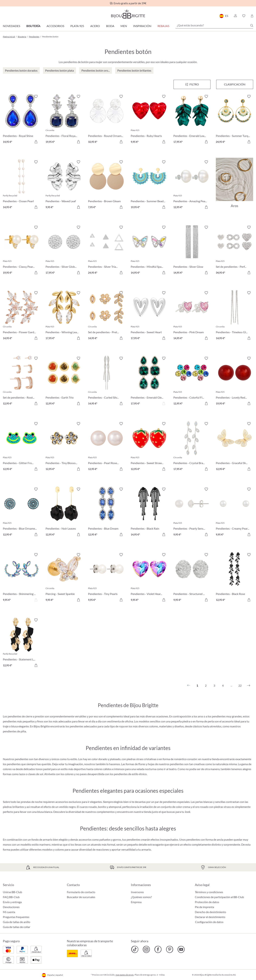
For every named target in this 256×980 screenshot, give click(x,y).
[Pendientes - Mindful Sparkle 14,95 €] (149, 250)
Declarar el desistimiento (210, 917)
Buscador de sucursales (81, 897)
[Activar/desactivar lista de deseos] (36, 96)
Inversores (137, 892)
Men (124, 26)
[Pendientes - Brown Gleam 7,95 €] (107, 185)
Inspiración (142, 26)
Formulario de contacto (81, 892)
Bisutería (33, 26)
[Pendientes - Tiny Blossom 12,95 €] (64, 447)
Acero (95, 26)
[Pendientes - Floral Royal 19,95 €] (64, 120)
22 (240, 685)
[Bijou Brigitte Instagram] (146, 949)
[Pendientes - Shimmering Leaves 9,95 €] (22, 578)
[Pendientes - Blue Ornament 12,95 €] (22, 512)
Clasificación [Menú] (235, 84)
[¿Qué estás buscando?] (214, 25)
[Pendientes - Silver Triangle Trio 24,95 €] (107, 250)
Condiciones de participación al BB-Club (219, 897)
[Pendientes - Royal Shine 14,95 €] (22, 120)
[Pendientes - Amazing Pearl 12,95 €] (192, 185)
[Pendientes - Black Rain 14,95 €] (149, 512)
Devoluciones (11, 907)
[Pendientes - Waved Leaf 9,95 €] (64, 185)
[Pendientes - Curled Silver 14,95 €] (107, 381)
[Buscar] (252, 25)
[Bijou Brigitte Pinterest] (170, 949)
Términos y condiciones (209, 892)
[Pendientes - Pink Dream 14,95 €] (192, 316)
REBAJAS (163, 26)
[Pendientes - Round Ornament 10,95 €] (107, 120)
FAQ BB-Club (11, 897)
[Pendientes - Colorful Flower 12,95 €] (192, 381)
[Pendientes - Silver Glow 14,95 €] (192, 250)
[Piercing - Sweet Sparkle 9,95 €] (64, 578)
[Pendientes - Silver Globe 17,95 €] (64, 250)
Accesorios (55, 26)
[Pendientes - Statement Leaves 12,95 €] (22, 643)
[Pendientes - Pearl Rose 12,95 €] (107, 447)
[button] (235, 16)
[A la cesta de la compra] (36, 142)
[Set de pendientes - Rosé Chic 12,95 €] (22, 381)
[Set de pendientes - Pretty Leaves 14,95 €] (107, 316)
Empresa (136, 902)
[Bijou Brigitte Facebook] (158, 949)
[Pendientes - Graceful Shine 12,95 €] (234, 447)
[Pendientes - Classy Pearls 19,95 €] (22, 250)
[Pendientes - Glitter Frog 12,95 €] (22, 447)
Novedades (11, 26)
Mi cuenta (9, 912)
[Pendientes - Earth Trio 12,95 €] (64, 381)
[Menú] (192, 84)
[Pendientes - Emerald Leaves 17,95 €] (192, 120)
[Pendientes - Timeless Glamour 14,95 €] (234, 316)
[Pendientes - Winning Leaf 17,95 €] (64, 316)
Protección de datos (207, 902)
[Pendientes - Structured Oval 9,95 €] (192, 578)
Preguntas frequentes (16, 917)
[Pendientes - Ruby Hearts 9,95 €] (149, 120)
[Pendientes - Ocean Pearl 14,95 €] (22, 185)
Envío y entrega (12, 902)
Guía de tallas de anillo (17, 922)
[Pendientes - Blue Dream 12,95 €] (107, 512)
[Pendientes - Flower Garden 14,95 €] (22, 316)
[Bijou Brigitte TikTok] (135, 949)
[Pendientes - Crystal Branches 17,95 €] (192, 447)
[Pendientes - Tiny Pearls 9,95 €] (107, 578)
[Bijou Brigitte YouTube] (181, 949)
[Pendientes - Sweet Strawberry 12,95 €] (149, 447)
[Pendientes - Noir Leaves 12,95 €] (64, 512)
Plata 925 (77, 26)
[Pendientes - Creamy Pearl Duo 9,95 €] (234, 512)
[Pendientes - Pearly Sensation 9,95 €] (192, 512)
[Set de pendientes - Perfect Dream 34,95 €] (234, 250)
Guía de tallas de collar (17, 927)
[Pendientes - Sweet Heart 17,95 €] (149, 316)
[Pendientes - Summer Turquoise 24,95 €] (234, 120)
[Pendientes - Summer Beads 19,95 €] (149, 185)
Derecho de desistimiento (210, 912)
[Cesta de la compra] (252, 16)
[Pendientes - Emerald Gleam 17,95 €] (149, 381)
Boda (110, 26)
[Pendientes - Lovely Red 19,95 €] (234, 381)
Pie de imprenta (204, 907)
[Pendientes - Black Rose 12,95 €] (234, 578)
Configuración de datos (209, 922)
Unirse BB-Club (12, 892)
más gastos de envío (125, 975)
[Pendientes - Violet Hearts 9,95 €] (149, 578)
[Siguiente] (249, 686)
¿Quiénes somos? (141, 897)
